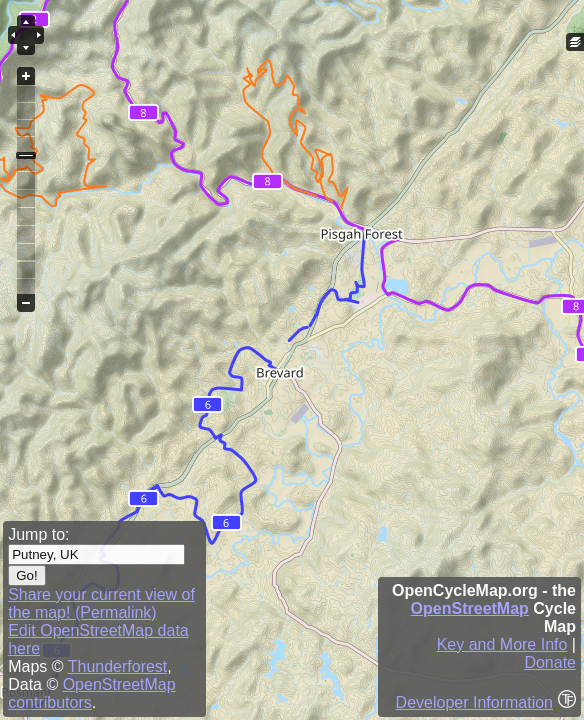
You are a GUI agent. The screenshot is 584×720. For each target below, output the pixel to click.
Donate (550, 662)
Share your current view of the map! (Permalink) (101, 603)
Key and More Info (502, 644)
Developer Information (474, 702)
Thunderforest (118, 666)
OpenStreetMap (470, 608)
